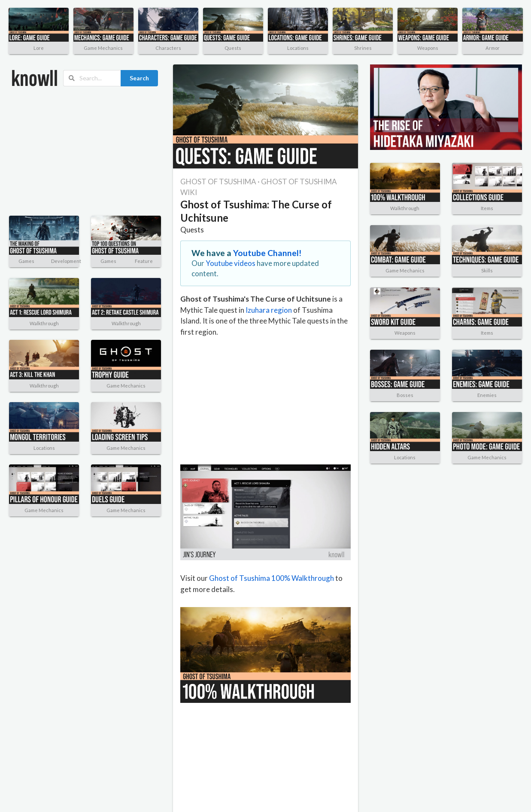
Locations (298, 48)
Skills (487, 270)
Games (26, 261)
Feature (144, 261)
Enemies (487, 395)
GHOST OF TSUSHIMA (218, 182)
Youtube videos (231, 263)
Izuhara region (269, 310)
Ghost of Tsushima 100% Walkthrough (272, 578)
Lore (39, 48)
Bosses (405, 395)
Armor (493, 48)
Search (139, 78)
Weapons (428, 48)
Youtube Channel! (267, 253)
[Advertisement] (71, 151)
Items (487, 208)
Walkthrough (44, 323)
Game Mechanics (103, 48)
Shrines (363, 48)
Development (66, 261)
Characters (168, 48)
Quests (233, 48)
